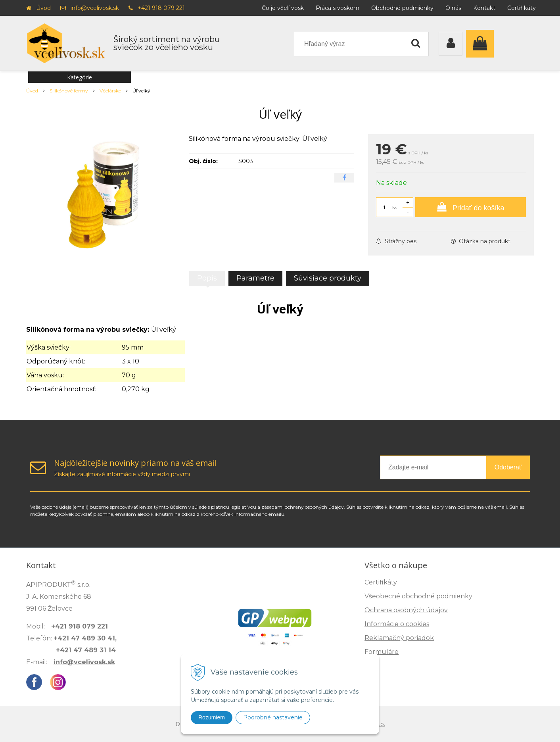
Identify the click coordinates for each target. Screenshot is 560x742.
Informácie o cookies (397, 624)
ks (395, 207)
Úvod (43, 8)
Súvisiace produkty (328, 278)
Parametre (255, 278)
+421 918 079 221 (161, 8)
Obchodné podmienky (402, 8)
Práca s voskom (338, 8)
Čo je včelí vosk (283, 8)
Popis (207, 278)
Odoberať (508, 467)
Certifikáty (522, 8)
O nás (453, 8)
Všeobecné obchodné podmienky (418, 596)
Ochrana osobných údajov (406, 610)
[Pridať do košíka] (471, 207)
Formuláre (382, 652)
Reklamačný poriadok (399, 638)
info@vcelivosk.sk (95, 8)
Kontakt (484, 8)
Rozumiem (212, 717)
